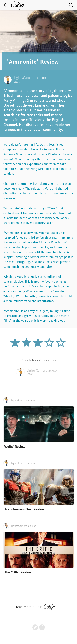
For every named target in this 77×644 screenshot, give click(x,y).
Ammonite (37, 360)
